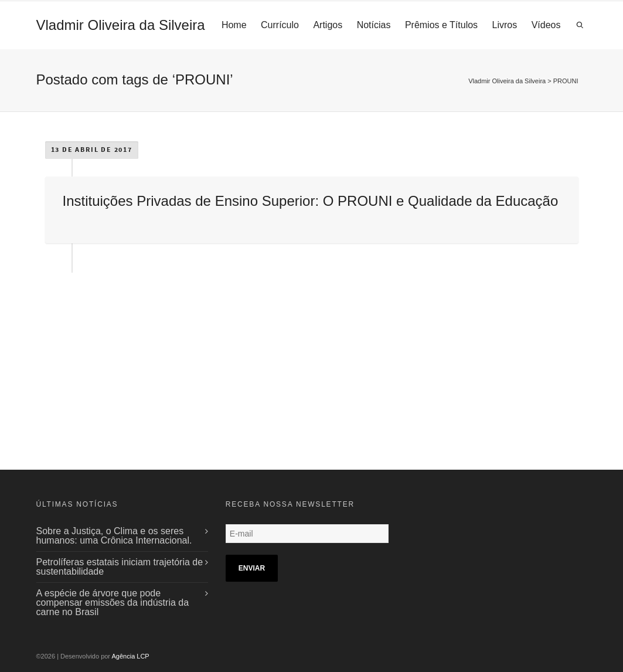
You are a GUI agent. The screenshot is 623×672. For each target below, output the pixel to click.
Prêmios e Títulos (441, 25)
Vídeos (546, 25)
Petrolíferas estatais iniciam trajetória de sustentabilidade (120, 567)
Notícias (374, 25)
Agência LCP (131, 656)
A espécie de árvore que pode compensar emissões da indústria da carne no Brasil (113, 603)
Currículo (280, 25)
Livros (505, 25)
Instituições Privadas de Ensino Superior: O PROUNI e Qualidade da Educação (311, 201)
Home (234, 25)
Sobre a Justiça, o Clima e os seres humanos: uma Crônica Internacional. (114, 536)
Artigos (328, 25)
